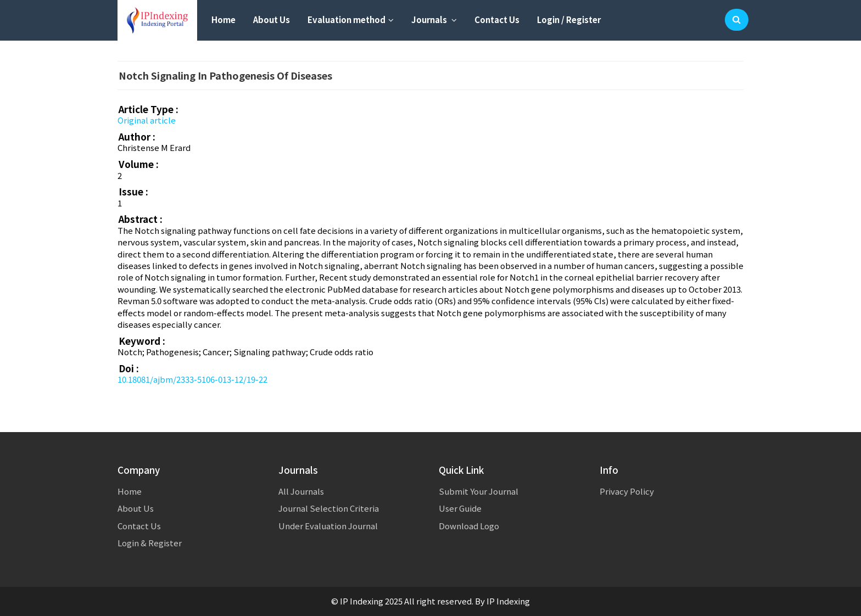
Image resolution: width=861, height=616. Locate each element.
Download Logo (469, 526)
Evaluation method (351, 19)
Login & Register (150, 543)
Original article (147, 120)
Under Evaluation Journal (328, 526)
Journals (434, 19)
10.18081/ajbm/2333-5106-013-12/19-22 (192, 379)
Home (223, 19)
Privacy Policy (627, 491)
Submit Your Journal (479, 491)
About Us (272, 19)
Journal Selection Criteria (329, 508)
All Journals (301, 491)
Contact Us (497, 19)
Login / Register (569, 19)
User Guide (460, 508)
